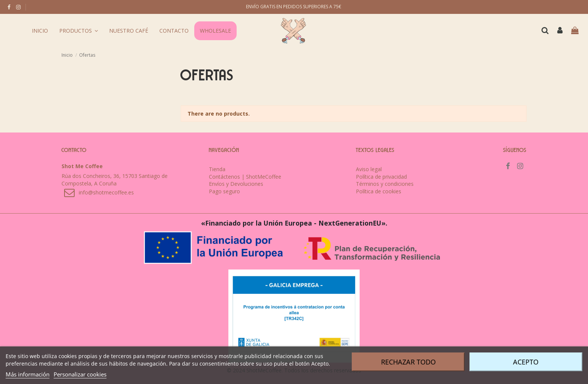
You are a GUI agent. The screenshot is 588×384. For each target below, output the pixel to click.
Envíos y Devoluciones (236, 184)
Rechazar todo (408, 362)
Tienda (217, 169)
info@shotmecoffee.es (106, 192)
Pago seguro (224, 191)
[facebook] (9, 7)
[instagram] (18, 7)
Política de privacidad (381, 177)
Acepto (526, 362)
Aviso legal (369, 169)
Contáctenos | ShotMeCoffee (245, 177)
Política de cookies (379, 191)
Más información (28, 374)
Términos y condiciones (385, 184)
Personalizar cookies (80, 374)
